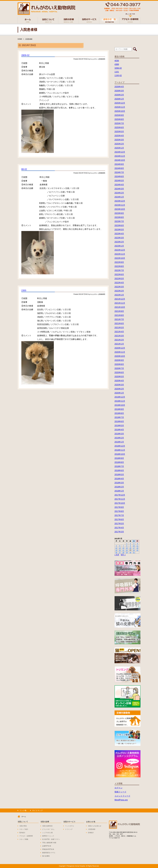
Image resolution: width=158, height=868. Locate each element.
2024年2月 (119, 193)
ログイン (118, 788)
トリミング (69, 829)
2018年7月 (119, 466)
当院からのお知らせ (95, 826)
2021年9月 (119, 311)
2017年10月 (120, 503)
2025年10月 (120, 111)
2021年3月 (119, 336)
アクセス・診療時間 (26, 836)
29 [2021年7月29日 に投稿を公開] (127, 552)
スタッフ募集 (24, 839)
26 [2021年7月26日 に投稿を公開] (116, 552)
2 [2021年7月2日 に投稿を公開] (130, 544)
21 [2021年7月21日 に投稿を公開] (123, 550)
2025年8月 (119, 119)
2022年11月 (120, 254)
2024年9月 (119, 164)
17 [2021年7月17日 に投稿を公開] (134, 548)
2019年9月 (119, 409)
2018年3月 (119, 483)
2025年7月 (119, 123)
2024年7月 (119, 172)
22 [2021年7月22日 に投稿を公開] (127, 550)
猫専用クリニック (48, 836)
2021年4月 (119, 332)
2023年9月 (119, 213)
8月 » (123, 555)
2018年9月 (119, 458)
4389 (117, 64)
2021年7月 (119, 319)
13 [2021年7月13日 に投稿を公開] (120, 548)
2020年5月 (119, 377)
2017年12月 (120, 495)
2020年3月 (119, 385)
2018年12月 (120, 446)
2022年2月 (119, 291)
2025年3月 (119, 140)
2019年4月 (119, 430)
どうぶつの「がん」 (49, 829)
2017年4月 (119, 528)
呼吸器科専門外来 (48, 849)
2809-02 (25, 55)
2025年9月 (119, 115)
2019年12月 (120, 397)
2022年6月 (119, 275)
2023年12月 (120, 201)
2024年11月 (120, 156)
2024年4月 (119, 185)
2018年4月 (119, 479)
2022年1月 (119, 295)
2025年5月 (119, 132)
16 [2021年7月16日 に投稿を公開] (130, 548)
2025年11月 (120, 107)
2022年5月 (119, 279)
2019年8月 (119, 413)
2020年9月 (119, 360)
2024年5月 (119, 181)
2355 (24, 291)
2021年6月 (119, 324)
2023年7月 (119, 221)
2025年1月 (119, 148)
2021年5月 (119, 328)
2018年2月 (119, 487)
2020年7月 (119, 368)
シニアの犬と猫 (47, 833)
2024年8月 (119, 168)
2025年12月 (120, 103)
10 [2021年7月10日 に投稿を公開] (134, 546)
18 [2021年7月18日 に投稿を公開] (137, 548)
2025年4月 (119, 136)
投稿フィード (120, 792)
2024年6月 (119, 177)
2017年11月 (120, 499)
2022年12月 (120, 250)
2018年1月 (119, 491)
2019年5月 (119, 426)
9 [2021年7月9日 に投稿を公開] (130, 546)
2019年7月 (119, 417)
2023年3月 (119, 238)
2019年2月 (119, 438)
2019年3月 (119, 434)
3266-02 (118, 68)
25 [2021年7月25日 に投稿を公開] (137, 550)
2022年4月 (119, 283)
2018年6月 (119, 471)
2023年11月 (120, 205)
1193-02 (118, 76)
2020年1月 (119, 393)
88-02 (24, 169)
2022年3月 (119, 287)
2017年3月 (119, 532)
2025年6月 (119, 128)
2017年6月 (119, 520)
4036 (117, 61)
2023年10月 (120, 209)
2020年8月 (119, 364)
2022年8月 (119, 266)
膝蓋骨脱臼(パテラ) (49, 853)
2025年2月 (119, 144)
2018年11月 (120, 450)
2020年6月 (119, 373)
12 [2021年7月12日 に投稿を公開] (116, 548)
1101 (117, 72)
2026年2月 (119, 95)
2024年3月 (119, 189)
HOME (20, 39)
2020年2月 (119, 389)
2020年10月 (120, 356)
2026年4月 (119, 87)
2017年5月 (119, 524)
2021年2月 (119, 340)
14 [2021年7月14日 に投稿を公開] (123, 548)
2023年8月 (119, 217)
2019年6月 (119, 422)
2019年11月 (120, 401)
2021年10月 (120, 307)
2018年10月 (120, 454)
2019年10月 (120, 405)
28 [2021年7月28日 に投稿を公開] (123, 552)
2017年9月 (119, 507)
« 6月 (117, 555)
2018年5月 (119, 475)
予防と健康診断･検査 (49, 843)
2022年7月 (119, 270)
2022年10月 (120, 258)
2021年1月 (119, 344)
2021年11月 (120, 303)
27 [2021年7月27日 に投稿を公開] (120, 552)
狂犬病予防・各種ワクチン (51, 839)
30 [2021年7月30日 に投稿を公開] (130, 552)
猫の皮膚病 (46, 856)
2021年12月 (120, 299)
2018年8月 (119, 462)
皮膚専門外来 (47, 846)
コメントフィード (122, 796)
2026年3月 (119, 91)
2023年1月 (119, 246)
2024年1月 (119, 197)
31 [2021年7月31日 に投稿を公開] (134, 552)
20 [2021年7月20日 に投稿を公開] (120, 550)
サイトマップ (37, 810)
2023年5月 (119, 230)
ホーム (24, 817)
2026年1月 (119, 99)
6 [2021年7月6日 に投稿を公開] (120, 546)
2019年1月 (119, 442)
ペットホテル (69, 826)
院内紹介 (22, 833)
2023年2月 (119, 242)
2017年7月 (119, 515)
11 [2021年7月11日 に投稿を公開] (137, 546)
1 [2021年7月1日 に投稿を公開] (127, 544)
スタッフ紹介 (24, 829)
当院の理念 (23, 826)
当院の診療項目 (47, 826)
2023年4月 (119, 234)
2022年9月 (119, 262)
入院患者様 (29, 39)
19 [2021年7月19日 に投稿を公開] (116, 550)
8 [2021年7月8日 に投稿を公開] (127, 546)
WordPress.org (121, 800)
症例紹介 (91, 833)
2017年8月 (119, 511)
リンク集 (23, 810)
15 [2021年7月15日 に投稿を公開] (127, 548)
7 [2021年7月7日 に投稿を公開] (123, 546)
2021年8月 (119, 315)
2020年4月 (119, 381)
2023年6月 (119, 226)
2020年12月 (120, 348)
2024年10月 (120, 160)
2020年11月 (120, 352)
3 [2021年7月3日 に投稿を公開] (134, 544)
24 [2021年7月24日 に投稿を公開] (134, 550)
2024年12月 (120, 152)
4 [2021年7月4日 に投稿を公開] (137, 544)
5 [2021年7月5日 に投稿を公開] (116, 546)
